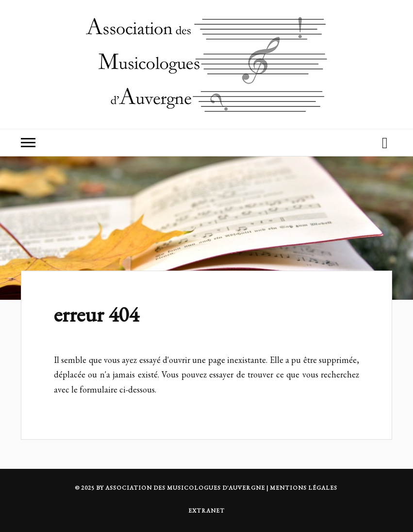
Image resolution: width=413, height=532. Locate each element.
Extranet (206, 511)
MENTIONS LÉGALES (304, 488)
